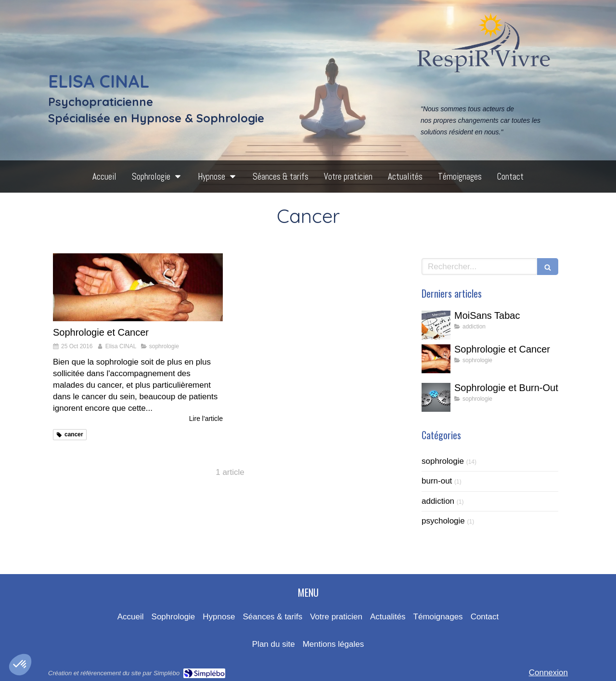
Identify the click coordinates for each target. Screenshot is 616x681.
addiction (438, 501)
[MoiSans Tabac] (436, 325)
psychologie (443, 521)
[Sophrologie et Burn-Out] (436, 397)
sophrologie (443, 461)
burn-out (437, 481)
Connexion (548, 673)
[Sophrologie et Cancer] (138, 287)
